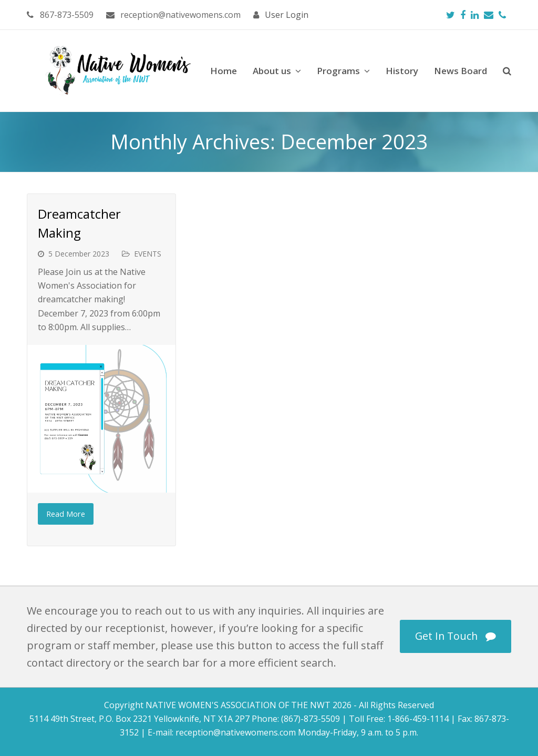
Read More (66, 514)
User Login (287, 15)
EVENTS (148, 254)
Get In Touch (456, 636)
